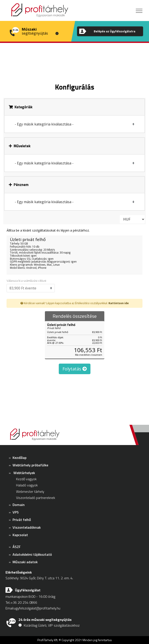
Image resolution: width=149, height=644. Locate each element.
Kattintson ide (119, 303)
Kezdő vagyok (26, 479)
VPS (16, 512)
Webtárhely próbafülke (30, 465)
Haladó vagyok (27, 485)
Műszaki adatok (25, 562)
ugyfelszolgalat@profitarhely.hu (37, 608)
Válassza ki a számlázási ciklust (26, 281)
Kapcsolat (20, 535)
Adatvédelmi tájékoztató (32, 554)
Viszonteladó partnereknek (36, 498)
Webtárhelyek (24, 473)
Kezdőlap (19, 458)
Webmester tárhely (30, 491)
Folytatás (75, 369)
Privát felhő (22, 520)
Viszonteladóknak (27, 527)
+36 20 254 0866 (24, 602)
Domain (19, 505)
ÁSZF (17, 547)
